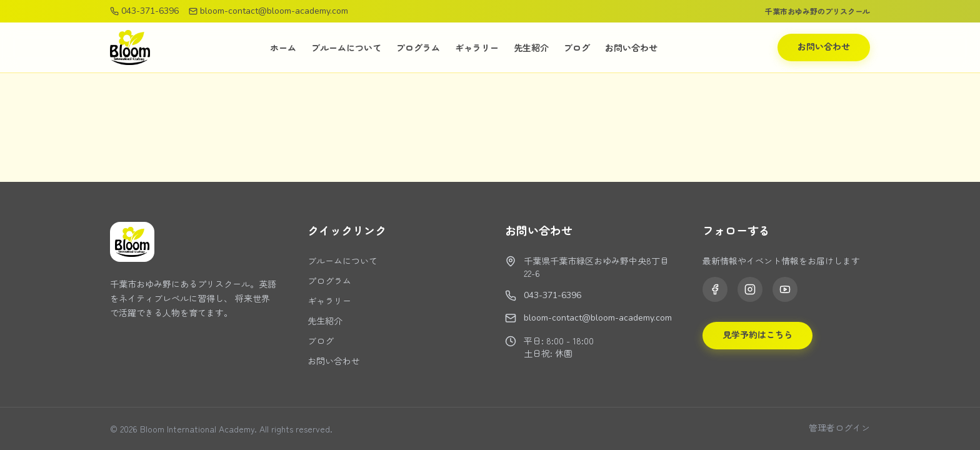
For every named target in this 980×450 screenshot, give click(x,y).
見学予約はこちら (757, 335)
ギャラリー (477, 47)
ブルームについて (346, 47)
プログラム (418, 47)
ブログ (577, 47)
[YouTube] (785, 289)
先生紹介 (531, 47)
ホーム (283, 47)
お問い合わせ (631, 47)
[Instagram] (750, 289)
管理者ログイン (839, 428)
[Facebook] (715, 289)
